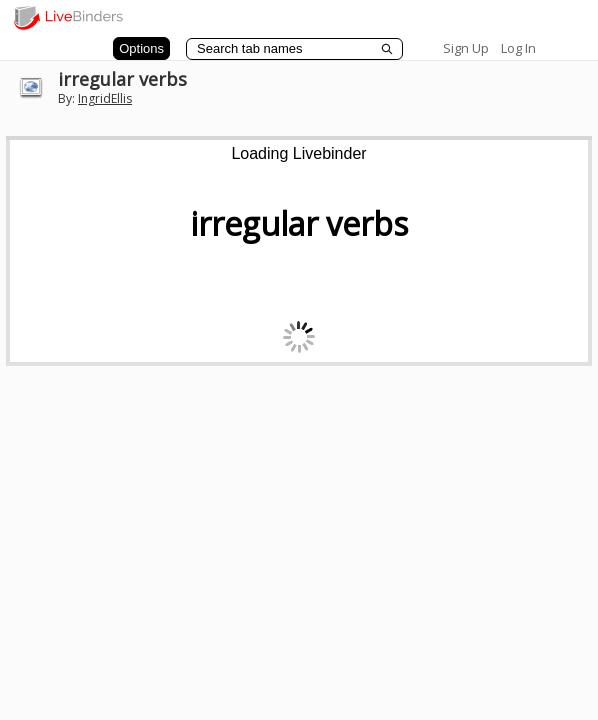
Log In (518, 48)
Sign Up (466, 48)
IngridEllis (105, 98)
